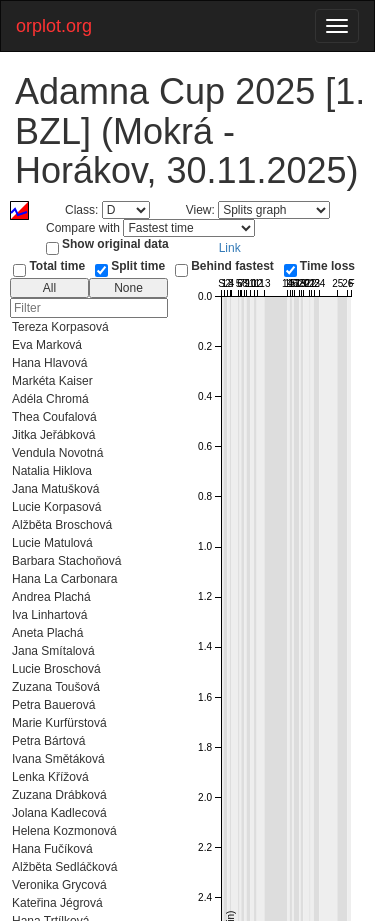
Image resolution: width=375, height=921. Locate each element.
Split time (138, 266)
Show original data (115, 244)
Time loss (327, 266)
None (128, 288)
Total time (57, 266)
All (49, 288)
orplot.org (54, 26)
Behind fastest (232, 266)
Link (230, 248)
